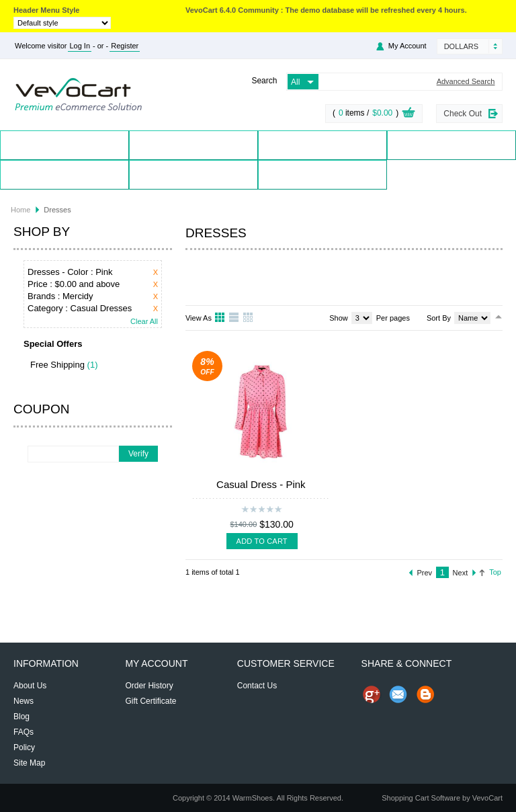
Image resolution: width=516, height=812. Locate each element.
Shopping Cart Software (421, 798)
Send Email (398, 694)
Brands (322, 145)
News (24, 701)
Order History (149, 686)
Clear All (144, 322)
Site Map (29, 763)
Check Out (463, 114)
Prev (425, 573)
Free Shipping (57, 365)
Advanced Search (466, 82)
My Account (407, 46)
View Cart (408, 114)
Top (495, 572)
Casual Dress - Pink (261, 484)
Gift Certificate (150, 701)
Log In (80, 46)
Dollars (461, 46)
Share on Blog (425, 694)
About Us (30, 686)
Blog (322, 174)
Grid (220, 318)
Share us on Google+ (372, 694)
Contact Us (193, 174)
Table (249, 318)
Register (125, 46)
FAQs (24, 732)
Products (194, 145)
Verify (138, 454)
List (234, 318)
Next (461, 573)
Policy (24, 747)
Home (65, 145)
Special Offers (452, 145)
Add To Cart (262, 541)
